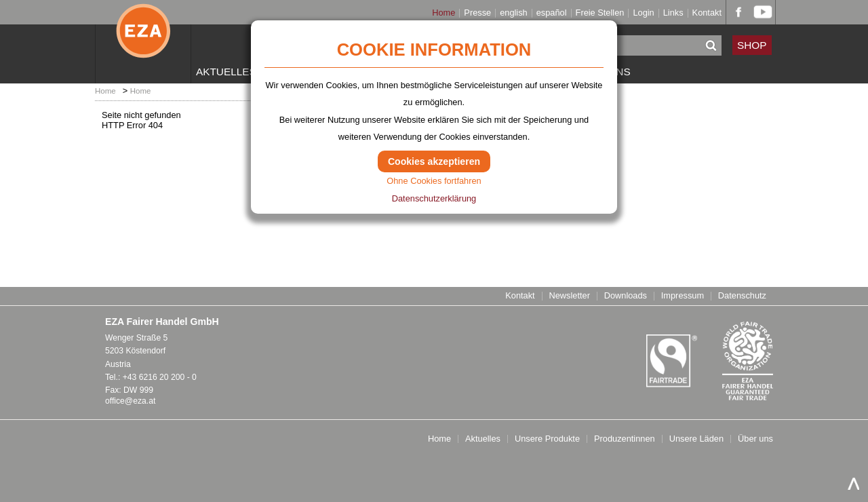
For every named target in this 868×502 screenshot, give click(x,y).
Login (643, 13)
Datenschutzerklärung (434, 198)
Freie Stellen (600, 13)
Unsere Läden (696, 439)
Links (673, 13)
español (552, 13)
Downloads (626, 296)
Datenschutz (742, 296)
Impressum (683, 296)
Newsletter (569, 296)
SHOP (752, 45)
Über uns (755, 439)
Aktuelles (226, 72)
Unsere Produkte (547, 439)
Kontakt (707, 13)
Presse (477, 13)
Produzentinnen (625, 439)
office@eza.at (130, 401)
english (514, 13)
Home (443, 13)
